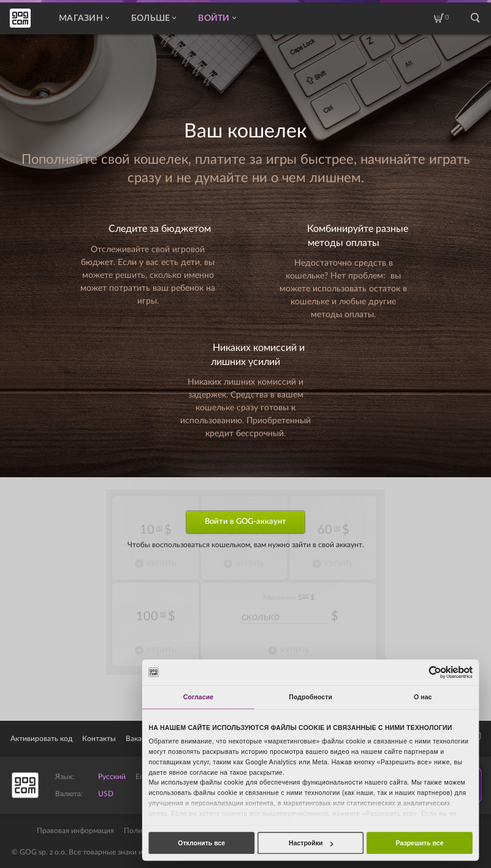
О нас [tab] (423, 697)
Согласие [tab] (198, 697)
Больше (154, 18)
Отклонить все (201, 843)
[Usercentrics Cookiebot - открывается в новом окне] (435, 672)
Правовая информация (75, 831)
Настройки (311, 843)
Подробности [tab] (310, 697)
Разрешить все (420, 843)
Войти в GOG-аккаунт (246, 522)
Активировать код (41, 739)
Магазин (84, 18)
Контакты (99, 739)
